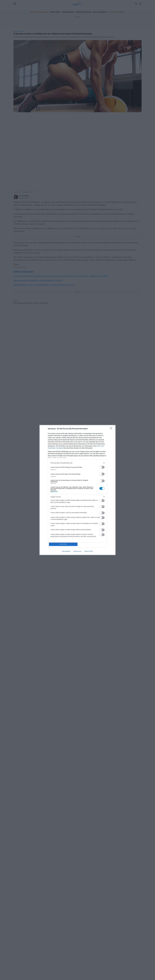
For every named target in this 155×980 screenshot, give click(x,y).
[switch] (102, 467)
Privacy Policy (89, 551)
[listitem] (77, 463)
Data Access (77, 551)
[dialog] (77, 490)
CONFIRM (63, 544)
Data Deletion (66, 551)
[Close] (112, 429)
